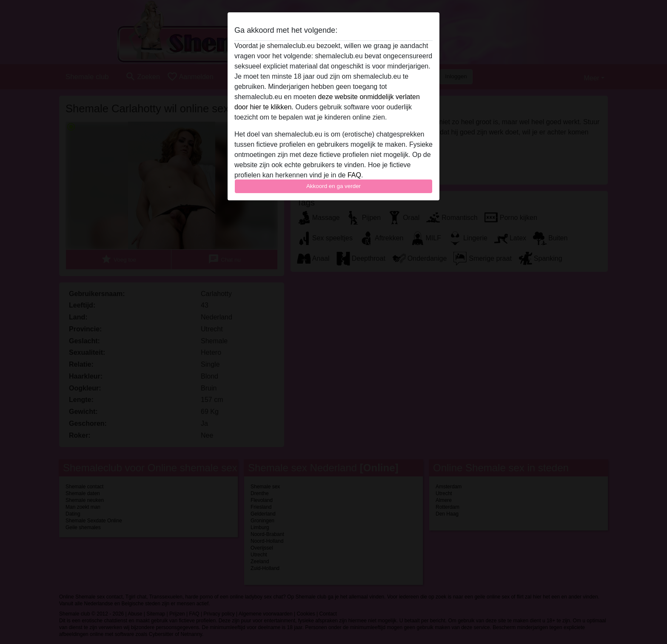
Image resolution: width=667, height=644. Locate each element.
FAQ (354, 175)
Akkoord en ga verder (333, 186)
